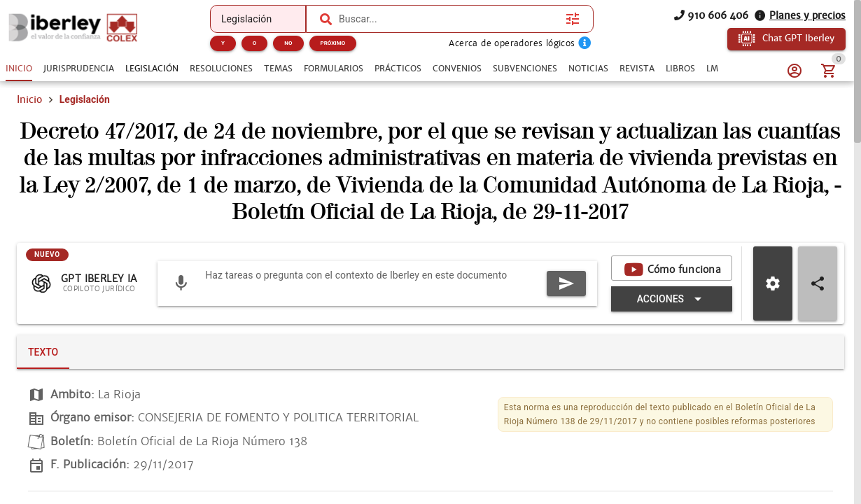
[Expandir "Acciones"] (451, 317)
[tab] (19, 69)
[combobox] (449, 19)
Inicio (29, 118)
